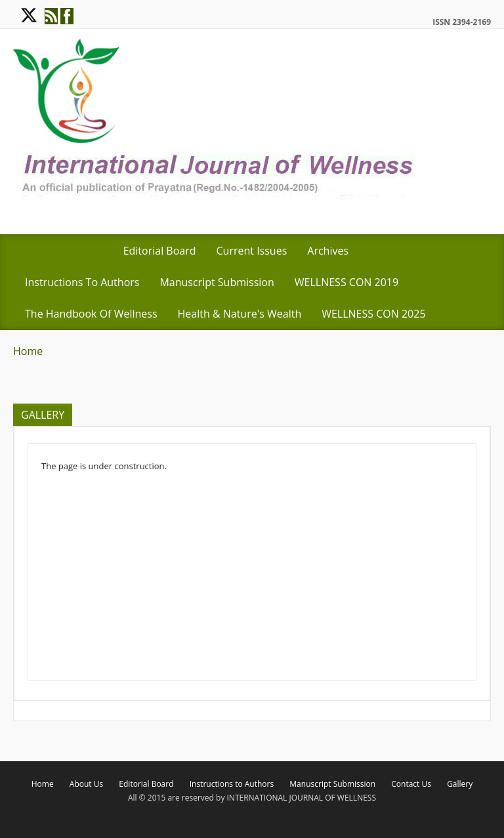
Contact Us (411, 784)
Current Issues (252, 251)
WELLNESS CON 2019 (346, 282)
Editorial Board (160, 251)
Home (28, 351)
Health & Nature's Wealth (240, 314)
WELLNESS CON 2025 (373, 314)
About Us (86, 784)
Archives (328, 251)
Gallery (460, 784)
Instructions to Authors (82, 282)
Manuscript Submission (217, 282)
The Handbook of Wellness (91, 314)
